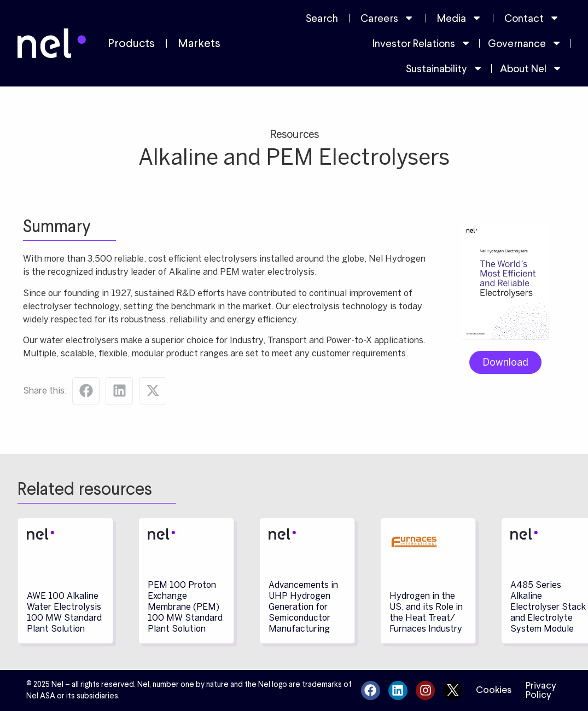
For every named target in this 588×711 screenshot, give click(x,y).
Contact (532, 18)
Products (131, 43)
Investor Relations (422, 43)
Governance (525, 43)
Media (459, 18)
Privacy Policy (541, 690)
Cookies (494, 690)
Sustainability (444, 68)
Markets (199, 43)
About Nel (531, 68)
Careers (387, 18)
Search (322, 18)
